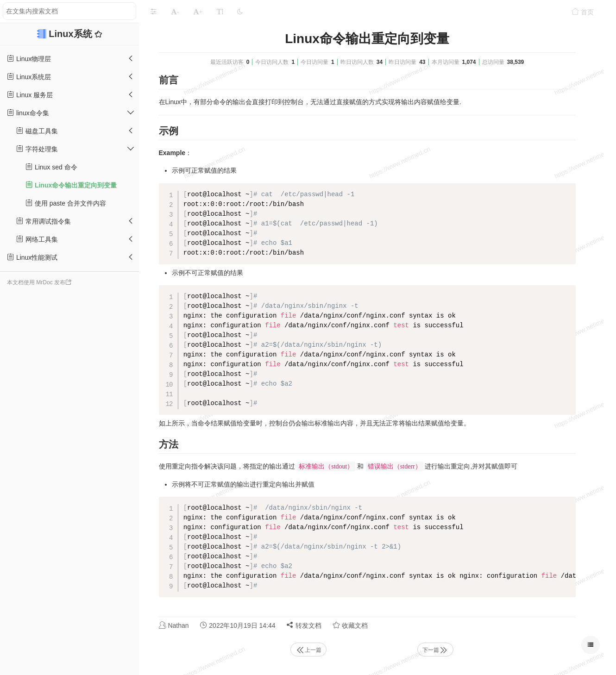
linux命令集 (28, 113)
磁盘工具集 (37, 131)
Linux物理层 (29, 59)
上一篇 (308, 650)
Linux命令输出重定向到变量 (71, 185)
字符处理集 (37, 149)
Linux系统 (72, 34)
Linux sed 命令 (51, 167)
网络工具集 (37, 239)
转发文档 (304, 625)
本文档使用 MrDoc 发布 (36, 282)
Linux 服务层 (30, 95)
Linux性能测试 (32, 257)
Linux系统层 (29, 77)
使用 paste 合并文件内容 (66, 203)
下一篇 (435, 650)
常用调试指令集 (44, 221)
